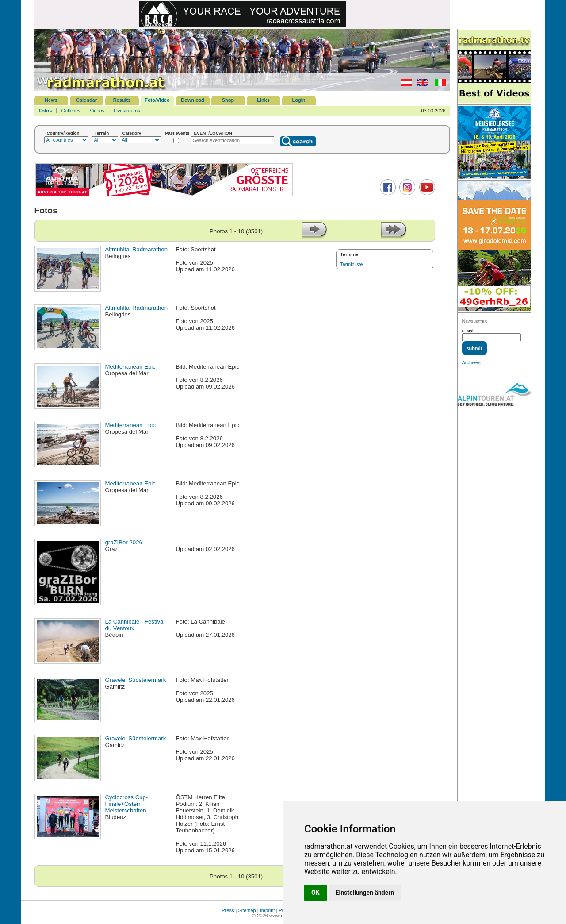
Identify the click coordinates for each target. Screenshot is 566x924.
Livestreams (127, 111)
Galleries (71, 111)
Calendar (86, 100)
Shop (228, 100)
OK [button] (316, 893)
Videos (97, 111)
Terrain (102, 133)
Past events (178, 133)
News (51, 100)
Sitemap (247, 910)
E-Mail (468, 331)
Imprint (268, 910)
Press (228, 910)
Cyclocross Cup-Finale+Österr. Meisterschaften (127, 804)
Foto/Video (157, 100)
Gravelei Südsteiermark (136, 680)
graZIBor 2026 (124, 542)
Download (193, 100)
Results (122, 100)
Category (132, 133)
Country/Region (63, 133)
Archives (471, 362)
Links (263, 100)
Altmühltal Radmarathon (136, 249)
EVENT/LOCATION (213, 133)
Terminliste (352, 264)
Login (299, 100)
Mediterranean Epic (130, 367)
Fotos (46, 111)
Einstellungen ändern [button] (365, 893)
